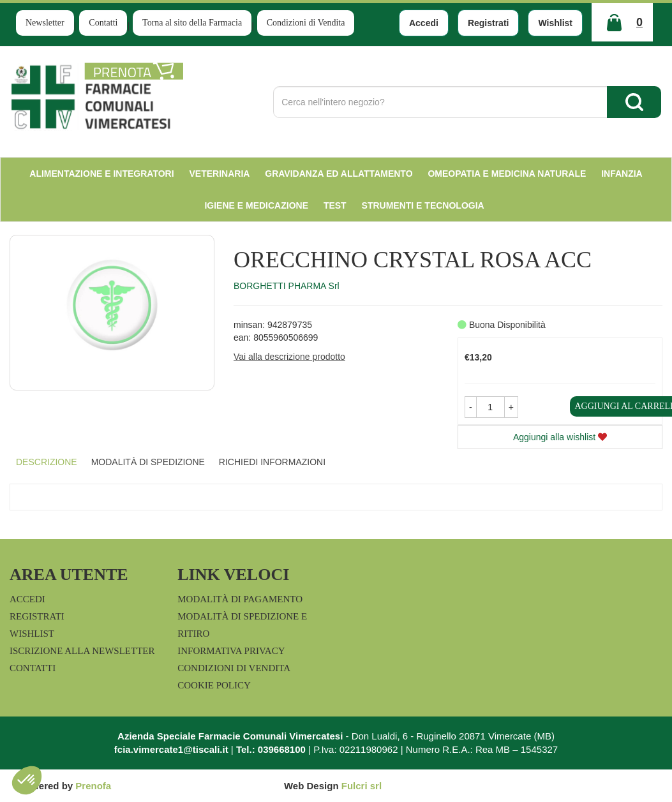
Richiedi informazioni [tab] (272, 462)
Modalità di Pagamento (240, 599)
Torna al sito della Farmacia (192, 23)
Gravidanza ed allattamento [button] (339, 174)
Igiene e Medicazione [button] (256, 205)
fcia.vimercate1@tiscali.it (171, 749)
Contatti (103, 23)
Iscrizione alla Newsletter (82, 651)
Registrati (489, 23)
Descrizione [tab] (47, 462)
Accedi (424, 23)
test (335, 205)
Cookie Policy (214, 685)
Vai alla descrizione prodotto (289, 357)
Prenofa (93, 786)
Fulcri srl (362, 786)
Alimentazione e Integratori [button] (101, 174)
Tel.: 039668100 (271, 749)
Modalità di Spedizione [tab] (148, 462)
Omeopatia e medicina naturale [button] (507, 174)
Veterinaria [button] (220, 174)
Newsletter (45, 23)
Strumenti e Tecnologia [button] (423, 205)
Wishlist (555, 23)
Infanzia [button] (622, 174)
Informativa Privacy (231, 651)
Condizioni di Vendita (306, 23)
